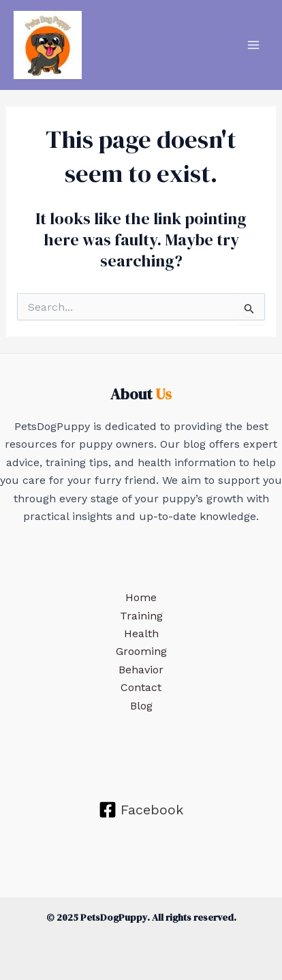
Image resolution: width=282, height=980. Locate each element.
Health (141, 633)
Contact (141, 687)
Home (141, 597)
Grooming (141, 651)
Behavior (141, 670)
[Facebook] (141, 810)
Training (141, 616)
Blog (141, 706)
